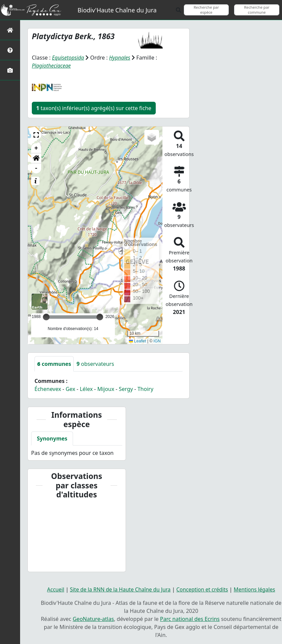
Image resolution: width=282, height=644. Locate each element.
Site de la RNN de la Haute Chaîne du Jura (119, 589)
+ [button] (36, 148)
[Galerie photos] (10, 70)
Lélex (86, 389)
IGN (157, 341)
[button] (36, 135)
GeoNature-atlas (93, 619)
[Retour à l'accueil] (10, 30)
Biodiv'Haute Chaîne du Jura (117, 10)
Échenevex (48, 389)
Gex (70, 389)
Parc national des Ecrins (190, 619)
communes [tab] (54, 364)
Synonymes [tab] (52, 438)
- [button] (36, 168)
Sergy (126, 389)
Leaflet (137, 341)
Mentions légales (257, 589)
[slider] (100, 317)
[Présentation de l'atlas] (10, 50)
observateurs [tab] (95, 364)
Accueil (52, 589)
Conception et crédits (203, 589)
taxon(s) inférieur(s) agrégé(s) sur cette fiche (94, 108)
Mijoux (106, 389)
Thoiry (145, 389)
